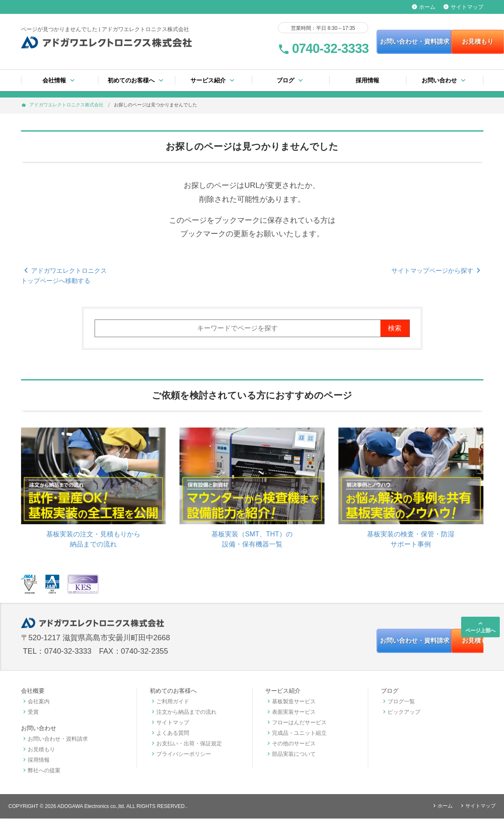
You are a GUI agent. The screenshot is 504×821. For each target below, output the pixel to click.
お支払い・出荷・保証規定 (186, 746)
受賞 (30, 714)
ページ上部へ (480, 627)
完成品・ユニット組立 (296, 735)
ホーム (424, 7)
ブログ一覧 (398, 704)
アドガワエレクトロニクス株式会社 (66, 105)
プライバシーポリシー (180, 756)
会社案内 (35, 704)
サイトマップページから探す (437, 271)
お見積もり (447, 42)
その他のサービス (290, 746)
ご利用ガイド (169, 704)
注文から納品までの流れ (183, 714)
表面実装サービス (290, 714)
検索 (395, 328)
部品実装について (290, 756)
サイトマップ (463, 7)
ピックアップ (401, 714)
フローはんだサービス (296, 725)
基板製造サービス (290, 704)
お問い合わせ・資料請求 (367, 42)
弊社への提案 (41, 773)
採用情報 (367, 80)
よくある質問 (169, 735)
